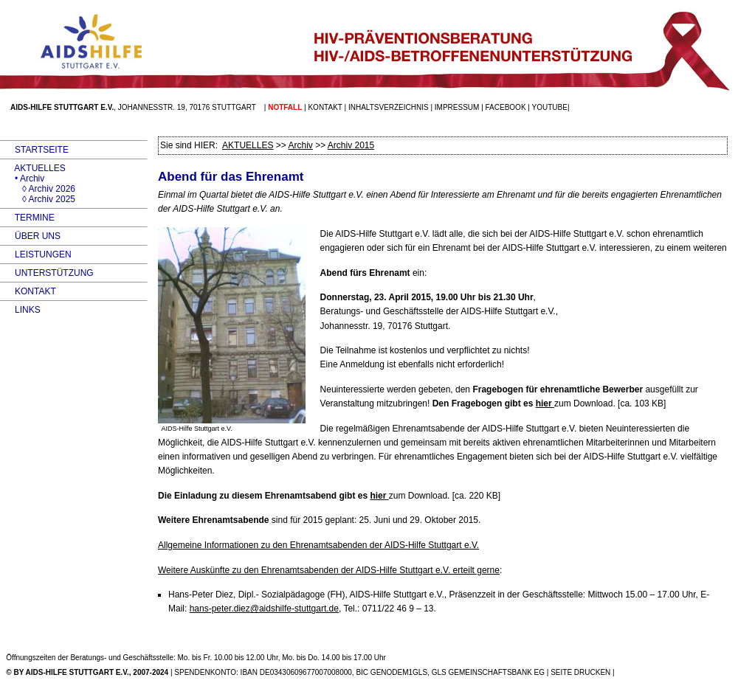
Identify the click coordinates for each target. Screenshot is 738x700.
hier (545, 403)
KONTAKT (28, 291)
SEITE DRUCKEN (580, 672)
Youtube (550, 107)
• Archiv (22, 179)
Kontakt (325, 107)
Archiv (300, 145)
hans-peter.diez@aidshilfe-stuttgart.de (264, 609)
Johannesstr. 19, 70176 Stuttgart (187, 107)
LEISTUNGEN (36, 254)
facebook (506, 107)
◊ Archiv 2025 (38, 199)
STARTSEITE (34, 150)
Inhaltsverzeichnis (389, 107)
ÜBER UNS (30, 236)
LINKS (20, 310)
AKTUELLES (33, 168)
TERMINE (27, 218)
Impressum (457, 107)
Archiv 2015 (351, 145)
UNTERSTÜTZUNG (47, 273)
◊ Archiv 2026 (38, 189)
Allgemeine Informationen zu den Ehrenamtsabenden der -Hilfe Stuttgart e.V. (318, 545)
